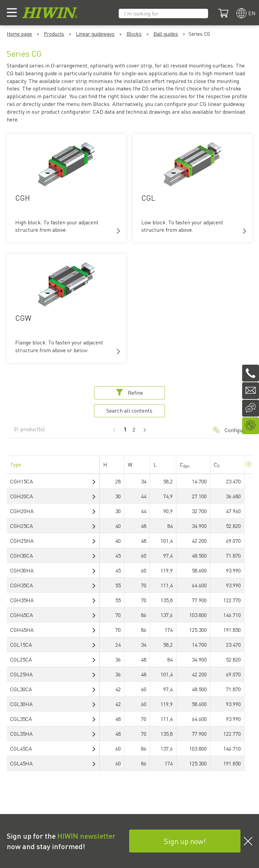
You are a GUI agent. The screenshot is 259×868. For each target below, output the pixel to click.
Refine (129, 393)
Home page (19, 34)
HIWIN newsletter (87, 836)
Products (54, 34)
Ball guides (166, 34)
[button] (118, 231)
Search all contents (129, 410)
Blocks (134, 34)
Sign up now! (185, 841)
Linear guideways (95, 34)
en (252, 13)
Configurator (229, 430)
